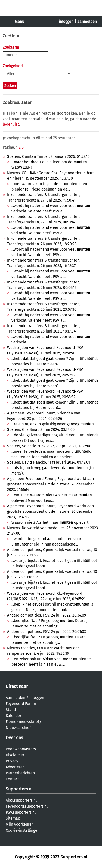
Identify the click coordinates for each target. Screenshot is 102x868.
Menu (19, 22)
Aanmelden (16, 698)
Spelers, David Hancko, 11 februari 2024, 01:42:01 (49, 462)
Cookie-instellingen (23, 830)
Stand (11, 710)
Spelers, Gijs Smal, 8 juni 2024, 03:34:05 (41, 430)
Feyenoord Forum (21, 704)
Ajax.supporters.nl (21, 800)
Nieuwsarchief (18, 728)
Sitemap (13, 818)
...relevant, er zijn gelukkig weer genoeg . (53, 424)
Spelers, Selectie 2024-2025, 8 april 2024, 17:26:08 (49, 446)
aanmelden (87, 22)
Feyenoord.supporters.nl (27, 806)
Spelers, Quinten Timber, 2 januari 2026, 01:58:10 (48, 157)
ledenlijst (11, 124)
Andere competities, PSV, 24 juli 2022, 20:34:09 (47, 615)
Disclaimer (15, 755)
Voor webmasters (21, 749)
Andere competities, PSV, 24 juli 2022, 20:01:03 (47, 632)
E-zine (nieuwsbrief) (23, 722)
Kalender (13, 716)
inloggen (66, 22)
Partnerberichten (20, 773)
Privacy (12, 761)
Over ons (14, 738)
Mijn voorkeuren (20, 824)
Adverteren (15, 767)
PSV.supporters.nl (21, 812)
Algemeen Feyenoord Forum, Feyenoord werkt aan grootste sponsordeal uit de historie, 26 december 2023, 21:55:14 (50, 484)
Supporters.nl (19, 789)
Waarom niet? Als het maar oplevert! (50, 522)
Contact (12, 779)
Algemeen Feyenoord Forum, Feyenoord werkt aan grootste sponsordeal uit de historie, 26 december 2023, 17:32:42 (50, 512)
